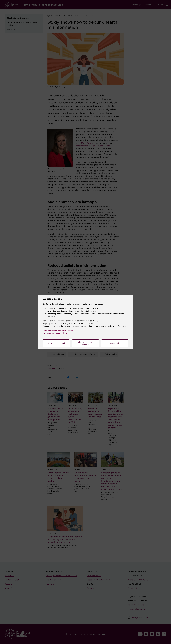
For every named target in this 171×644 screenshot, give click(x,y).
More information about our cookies (58, 331)
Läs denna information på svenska (57, 333)
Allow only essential (56, 343)
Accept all (115, 343)
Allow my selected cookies (86, 343)
